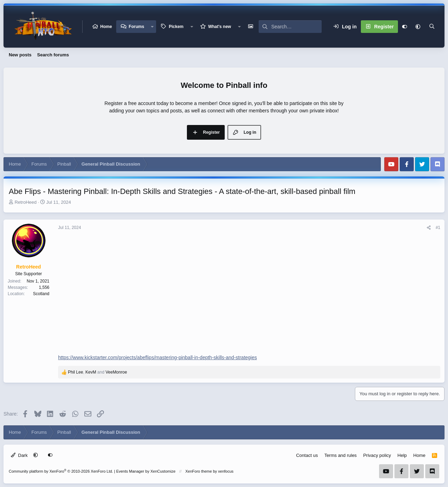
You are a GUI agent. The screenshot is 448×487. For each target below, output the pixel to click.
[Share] (429, 228)
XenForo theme (199, 471)
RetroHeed (26, 202)
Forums (136, 27)
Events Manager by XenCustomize (146, 471)
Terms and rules (341, 455)
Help (402, 455)
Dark (19, 455)
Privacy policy (377, 455)
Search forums (53, 55)
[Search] (296, 27)
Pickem (176, 27)
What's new (220, 27)
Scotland (41, 294)
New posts (20, 55)
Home (106, 27)
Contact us (307, 455)
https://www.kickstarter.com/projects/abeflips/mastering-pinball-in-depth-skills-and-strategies (157, 357)
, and (97, 372)
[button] (152, 27)
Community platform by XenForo (61, 471)
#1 (438, 228)
